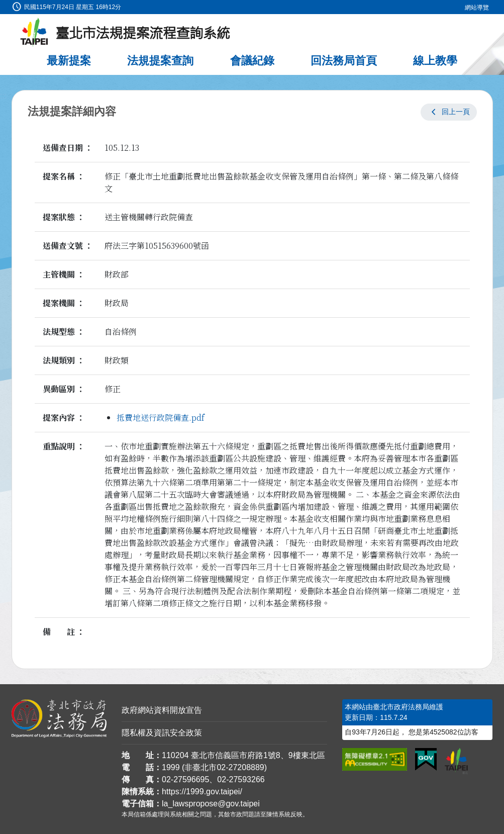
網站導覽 (477, 8)
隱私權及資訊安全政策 (162, 733)
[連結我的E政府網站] (426, 760)
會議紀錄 (252, 61)
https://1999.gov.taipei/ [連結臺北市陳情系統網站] (202, 792)
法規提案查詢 (160, 61)
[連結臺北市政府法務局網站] (59, 719)
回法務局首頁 (344, 61)
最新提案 (69, 61)
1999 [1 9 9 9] (171, 767)
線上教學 (435, 61)
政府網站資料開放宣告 (162, 710)
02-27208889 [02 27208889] (240, 767)
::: (3, 6)
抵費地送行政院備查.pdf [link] (161, 418)
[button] (449, 112)
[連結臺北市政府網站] (456, 761)
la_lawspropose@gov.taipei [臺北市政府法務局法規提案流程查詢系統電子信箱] (211, 804)
